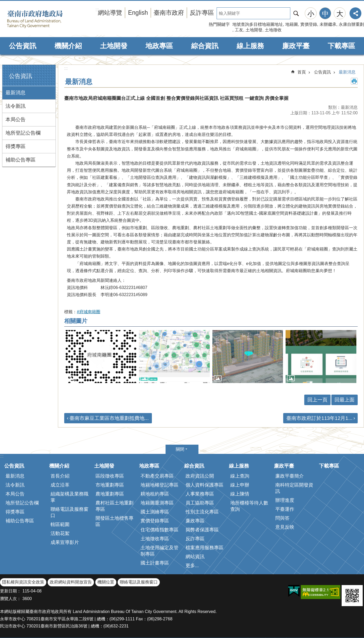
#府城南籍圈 (89, 312)
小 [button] (311, 14)
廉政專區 (195, 521)
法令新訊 (16, 106)
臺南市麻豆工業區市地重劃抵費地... (109, 418)
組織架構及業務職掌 (69, 497)
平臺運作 (285, 509)
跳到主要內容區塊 (3, 3)
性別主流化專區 (202, 512)
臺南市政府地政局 (43, 19)
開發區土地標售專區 (114, 521)
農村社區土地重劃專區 (114, 506)
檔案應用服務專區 (205, 548)
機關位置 (106, 582)
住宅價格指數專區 (159, 530)
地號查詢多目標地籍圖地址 (258, 24)
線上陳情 (240, 494)
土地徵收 (273, 30)
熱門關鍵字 (219, 24)
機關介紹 (68, 46)
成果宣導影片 (65, 542)
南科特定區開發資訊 (294, 488)
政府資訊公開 (200, 476)
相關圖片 (76, 321)
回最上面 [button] (345, 400)
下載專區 (341, 46)
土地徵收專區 (155, 539)
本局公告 (16, 119)
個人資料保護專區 (205, 485)
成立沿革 (60, 485)
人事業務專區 (200, 494)
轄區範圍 (60, 524)
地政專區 (159, 46)
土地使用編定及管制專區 (159, 551)
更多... (192, 566)
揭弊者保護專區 (202, 530)
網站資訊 (195, 557)
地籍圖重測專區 (157, 503)
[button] (101, 357)
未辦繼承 (328, 24)
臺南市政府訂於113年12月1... (319, 418)
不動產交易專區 (157, 476)
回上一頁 (317, 400)
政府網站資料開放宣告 (71, 582)
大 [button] (340, 14)
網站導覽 (110, 13)
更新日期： (11, 591)
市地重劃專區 (110, 485)
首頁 (302, 72)
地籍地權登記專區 (159, 485)
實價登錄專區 (155, 521)
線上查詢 (240, 476)
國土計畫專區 (155, 563)
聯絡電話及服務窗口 (69, 512)
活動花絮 (60, 533)
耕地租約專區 (155, 494)
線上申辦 (240, 485)
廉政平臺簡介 (290, 476)
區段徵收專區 (110, 476)
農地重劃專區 (110, 494)
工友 (239, 30)
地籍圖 (292, 24)
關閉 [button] (180, 449)
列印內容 (354, 81)
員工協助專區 (200, 503)
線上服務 (250, 46)
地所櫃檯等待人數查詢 (249, 506)
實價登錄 (309, 24)
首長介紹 (60, 476)
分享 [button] (355, 13)
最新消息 (16, 93)
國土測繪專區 (155, 512)
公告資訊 (23, 46)
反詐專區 (202, 13)
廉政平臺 (296, 46)
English (138, 13)
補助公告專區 (21, 160)
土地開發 (254, 30)
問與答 (282, 518)
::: (2, 67)
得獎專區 (16, 146)
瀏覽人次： (11, 599)
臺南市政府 (169, 13)
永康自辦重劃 (351, 24)
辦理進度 (285, 500)
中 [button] (325, 14)
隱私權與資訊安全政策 (23, 582)
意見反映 (285, 527)
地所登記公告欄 (23, 133)
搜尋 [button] (296, 13)
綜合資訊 (205, 46)
